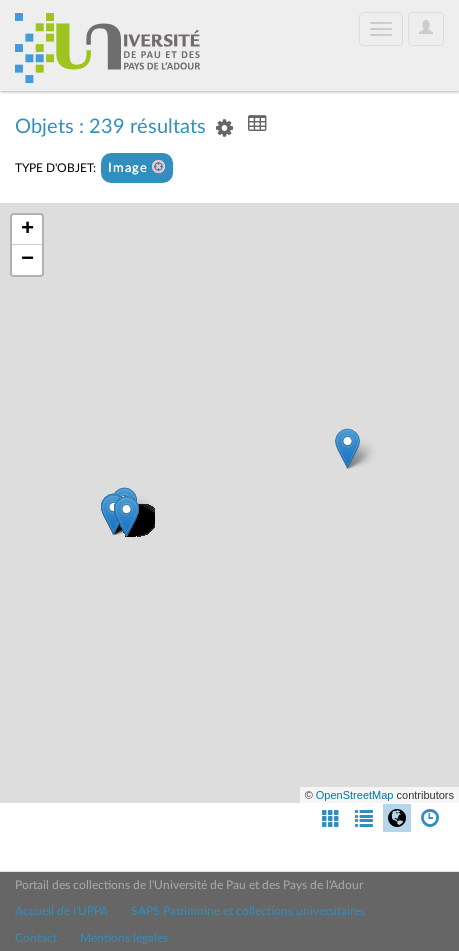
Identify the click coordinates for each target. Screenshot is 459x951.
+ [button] (27, 230)
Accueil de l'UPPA (61, 911)
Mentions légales (124, 938)
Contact (36, 938)
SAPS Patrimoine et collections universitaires (248, 911)
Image (137, 167)
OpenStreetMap (355, 795)
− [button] (27, 260)
